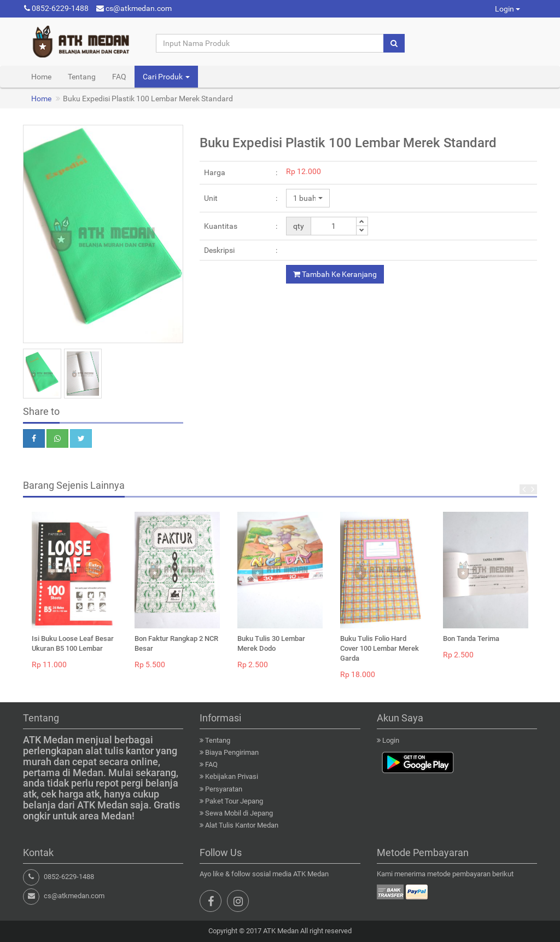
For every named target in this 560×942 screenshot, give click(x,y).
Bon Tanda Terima (471, 638)
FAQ (119, 77)
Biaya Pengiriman (232, 752)
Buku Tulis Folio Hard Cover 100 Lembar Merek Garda (380, 648)
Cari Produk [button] (166, 77)
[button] (308, 198)
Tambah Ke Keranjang (335, 274)
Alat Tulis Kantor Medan (242, 825)
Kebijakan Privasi (232, 776)
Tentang (82, 77)
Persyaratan (224, 789)
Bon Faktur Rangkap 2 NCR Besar (176, 643)
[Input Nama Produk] (270, 43)
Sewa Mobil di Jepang (239, 813)
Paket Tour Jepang (234, 801)
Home (41, 77)
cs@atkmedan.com (134, 8)
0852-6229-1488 (56, 8)
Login (507, 9)
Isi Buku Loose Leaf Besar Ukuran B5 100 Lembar (73, 643)
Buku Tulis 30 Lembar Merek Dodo (271, 643)
